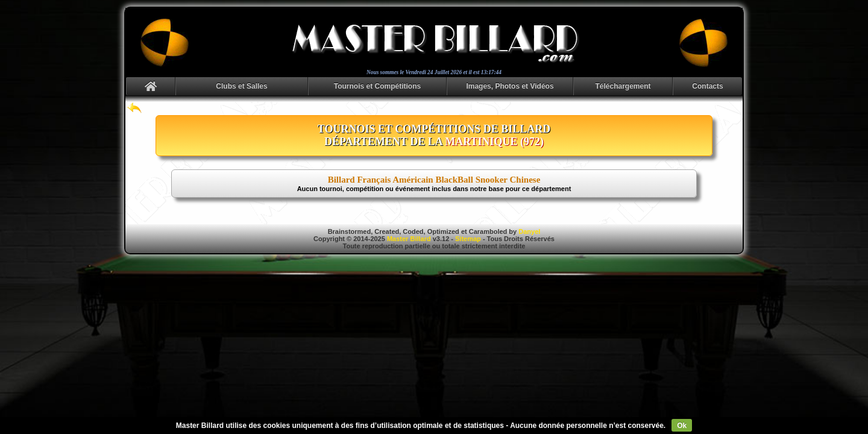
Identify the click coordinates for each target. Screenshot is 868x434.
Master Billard (409, 239)
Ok (682, 426)
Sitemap (468, 239)
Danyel (529, 231)
